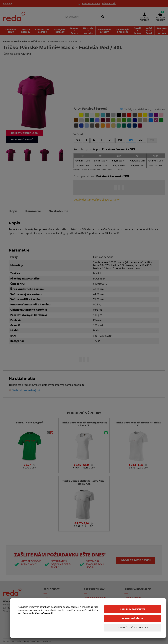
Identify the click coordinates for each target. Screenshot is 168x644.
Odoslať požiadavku (136, 560)
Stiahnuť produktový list (26, 390)
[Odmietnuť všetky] (133, 618)
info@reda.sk (109, 3)
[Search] (103, 17)
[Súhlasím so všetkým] (133, 609)
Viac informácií (44, 613)
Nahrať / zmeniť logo (24, 133)
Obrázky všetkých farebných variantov (144, 109)
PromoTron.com (37, 641)
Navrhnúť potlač (22, 139)
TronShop (23, 641)
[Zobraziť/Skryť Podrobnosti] (133, 628)
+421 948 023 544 (91, 3)
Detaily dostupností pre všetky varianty (96, 200)
